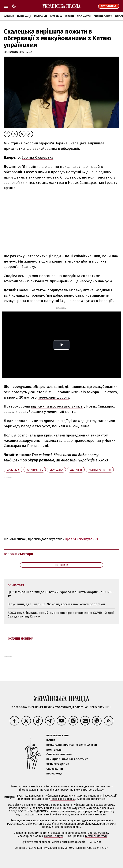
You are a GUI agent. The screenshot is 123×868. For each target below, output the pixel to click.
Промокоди (54, 774)
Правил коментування (81, 539)
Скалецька (56, 470)
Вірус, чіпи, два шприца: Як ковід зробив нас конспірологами (56, 604)
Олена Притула (54, 836)
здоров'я (76, 470)
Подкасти (84, 16)
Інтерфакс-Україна (63, 799)
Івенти (69, 16)
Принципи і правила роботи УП (67, 759)
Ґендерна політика (59, 755)
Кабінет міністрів (100, 470)
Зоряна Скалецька (37, 157)
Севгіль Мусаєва (98, 833)
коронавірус (35, 470)
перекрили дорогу (53, 397)
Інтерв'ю (56, 16)
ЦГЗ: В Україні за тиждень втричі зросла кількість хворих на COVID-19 (61, 594)
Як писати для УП (58, 764)
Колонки (41, 16)
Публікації (24, 16)
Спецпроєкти (103, 16)
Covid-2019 (13, 470)
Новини (9, 16)
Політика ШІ (54, 750)
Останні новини (21, 639)
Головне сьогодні (18, 554)
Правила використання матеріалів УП (72, 745)
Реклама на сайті (58, 735)
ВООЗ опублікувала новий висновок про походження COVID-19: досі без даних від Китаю (61, 615)
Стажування (55, 769)
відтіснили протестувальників (57, 406)
